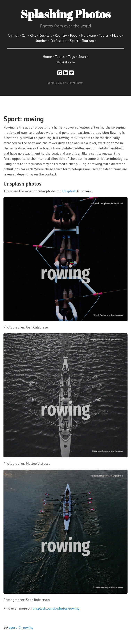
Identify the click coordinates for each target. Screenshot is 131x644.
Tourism (88, 41)
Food (74, 35)
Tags (71, 57)
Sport (75, 41)
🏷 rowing (26, 627)
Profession (59, 41)
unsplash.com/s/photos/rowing (56, 608)
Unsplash (69, 191)
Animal (13, 35)
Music (117, 35)
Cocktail (46, 35)
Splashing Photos (66, 14)
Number (41, 41)
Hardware (89, 35)
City (34, 35)
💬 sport (10, 627)
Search (83, 57)
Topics (104, 35)
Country (61, 35)
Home (47, 57)
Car (25, 35)
